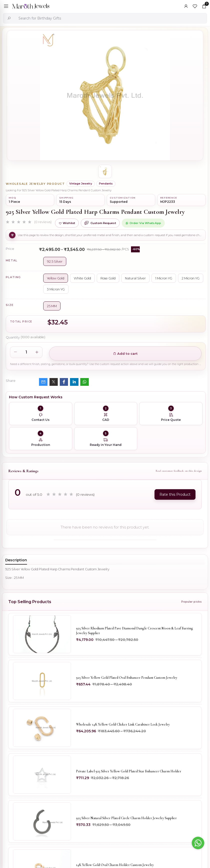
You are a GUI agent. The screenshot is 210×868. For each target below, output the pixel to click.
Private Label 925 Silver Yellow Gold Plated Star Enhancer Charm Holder (129, 771)
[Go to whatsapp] (198, 843)
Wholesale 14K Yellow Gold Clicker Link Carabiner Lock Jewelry (123, 724)
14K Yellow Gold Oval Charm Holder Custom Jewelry (115, 865)
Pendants (106, 184)
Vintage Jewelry (81, 184)
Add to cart (125, 354)
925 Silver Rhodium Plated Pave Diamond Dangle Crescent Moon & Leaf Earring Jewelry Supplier (134, 631)
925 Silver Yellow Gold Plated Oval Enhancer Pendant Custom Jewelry (127, 678)
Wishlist (67, 223)
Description (16, 560)
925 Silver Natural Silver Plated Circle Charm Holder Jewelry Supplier (126, 818)
